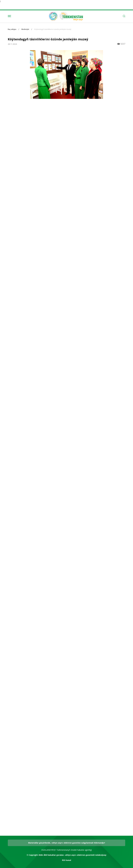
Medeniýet (25, 29)
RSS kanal (67, 860)
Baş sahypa (12, 29)
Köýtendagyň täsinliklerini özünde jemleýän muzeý (53, 29)
